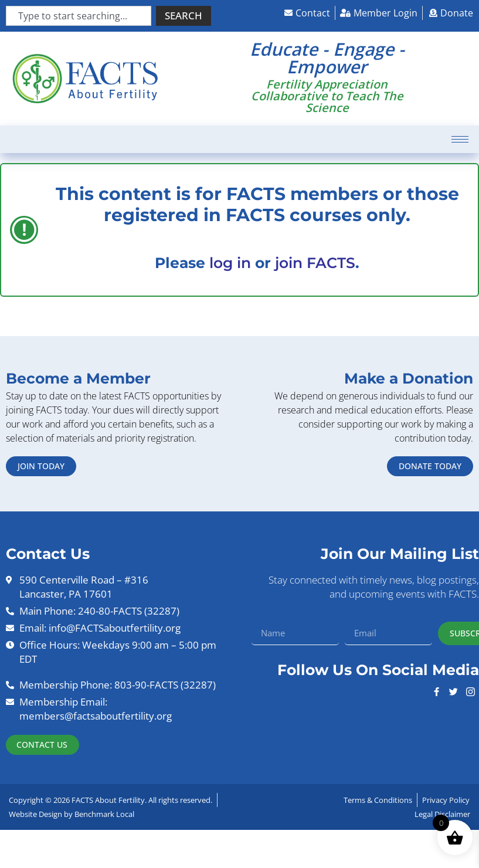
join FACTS (315, 263)
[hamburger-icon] (460, 139)
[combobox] (79, 16)
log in (230, 263)
